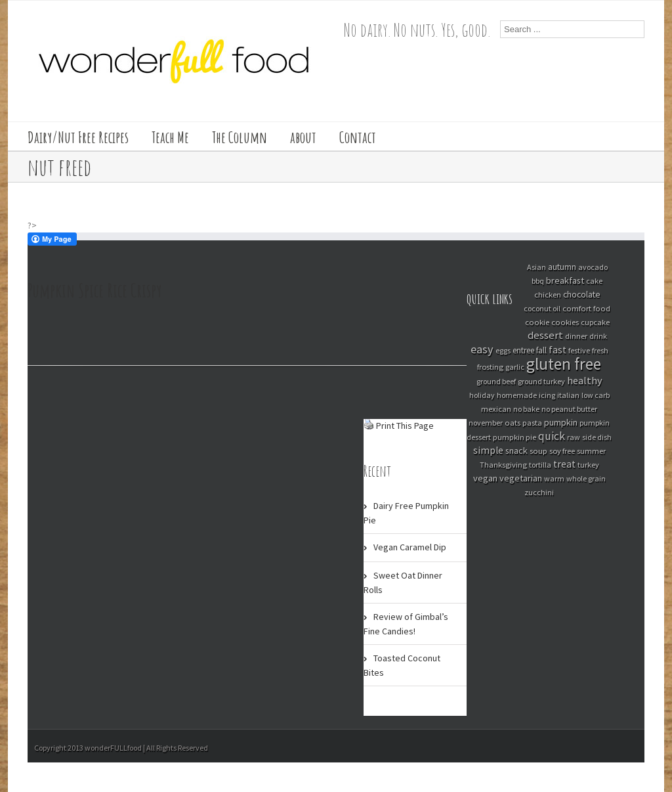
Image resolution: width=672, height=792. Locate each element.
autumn (562, 267)
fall (541, 350)
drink (598, 336)
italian (568, 395)
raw (574, 437)
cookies (565, 322)
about (303, 137)
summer (591, 451)
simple (488, 450)
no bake (526, 409)
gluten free (564, 364)
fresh (600, 350)
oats (513, 422)
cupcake (595, 322)
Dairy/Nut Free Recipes (78, 137)
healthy (585, 380)
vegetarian (521, 478)
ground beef (496, 381)
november (486, 423)
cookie (537, 322)
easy (482, 349)
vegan (485, 478)
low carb (596, 395)
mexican (496, 409)
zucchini (539, 492)
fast (557, 350)
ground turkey (541, 381)
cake (594, 281)
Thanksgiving (503, 465)
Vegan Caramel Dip (410, 547)
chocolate (582, 295)
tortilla (540, 465)
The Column (240, 137)
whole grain (586, 478)
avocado (593, 267)
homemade (517, 395)
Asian (536, 267)
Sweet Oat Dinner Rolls (403, 583)
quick (552, 436)
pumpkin (561, 422)
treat (564, 464)
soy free (562, 451)
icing (547, 395)
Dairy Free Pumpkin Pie (406, 513)
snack (516, 451)
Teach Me (170, 137)
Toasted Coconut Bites (402, 665)
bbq (538, 281)
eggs (503, 350)
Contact (358, 137)
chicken (548, 295)
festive (579, 350)
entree (523, 350)
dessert (545, 335)
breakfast (565, 280)
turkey (588, 465)
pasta (532, 422)
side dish (597, 437)
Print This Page (405, 426)
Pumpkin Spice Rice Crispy (94, 291)
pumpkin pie (514, 437)
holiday (482, 395)
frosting (490, 367)
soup (538, 451)
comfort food (586, 308)
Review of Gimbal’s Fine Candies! (406, 624)
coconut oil (542, 308)
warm (554, 478)
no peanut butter (569, 409)
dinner (576, 336)
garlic (515, 367)
